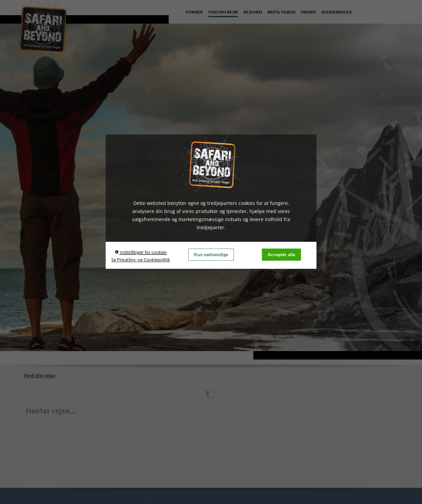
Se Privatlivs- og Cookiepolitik (141, 260)
